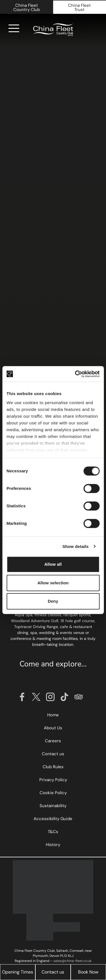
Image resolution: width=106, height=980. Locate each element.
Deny (53, 601)
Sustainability (53, 806)
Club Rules (53, 767)
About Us (53, 728)
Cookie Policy (53, 793)
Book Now (88, 972)
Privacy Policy (53, 780)
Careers (53, 741)
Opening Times (18, 972)
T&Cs (53, 832)
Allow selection (53, 583)
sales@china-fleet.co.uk (73, 961)
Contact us (53, 972)
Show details (76, 546)
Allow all (53, 564)
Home (53, 715)
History (53, 845)
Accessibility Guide (53, 819)
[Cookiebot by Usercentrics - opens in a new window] (75, 374)
